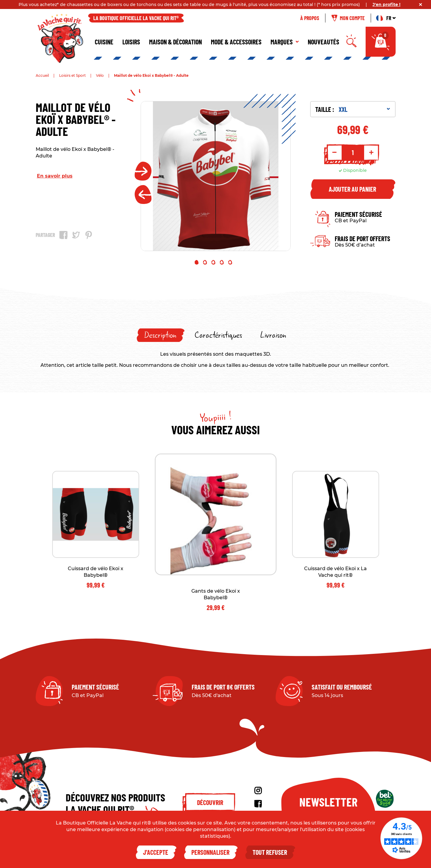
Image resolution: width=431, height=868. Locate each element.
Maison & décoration (175, 42)
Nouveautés (323, 42)
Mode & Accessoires (236, 42)
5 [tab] (230, 262)
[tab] (161, 335)
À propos (310, 18)
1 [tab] (197, 262)
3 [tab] (213, 262)
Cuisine (104, 42)
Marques (285, 42)
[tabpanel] (216, 176)
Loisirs (131, 42)
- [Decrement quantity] (334, 152)
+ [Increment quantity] (371, 152)
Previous (143, 195)
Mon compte (348, 18)
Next (143, 171)
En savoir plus (55, 176)
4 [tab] (222, 262)
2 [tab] (205, 262)
